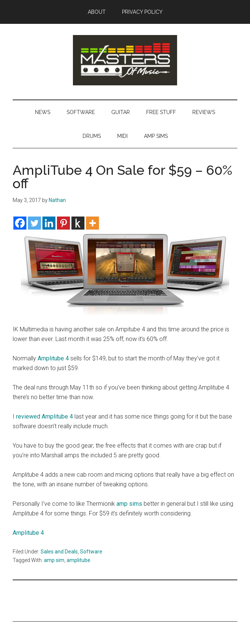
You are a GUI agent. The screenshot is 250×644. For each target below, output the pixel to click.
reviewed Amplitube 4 (44, 416)
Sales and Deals (59, 552)
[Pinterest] (63, 223)
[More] (92, 223)
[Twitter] (34, 223)
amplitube (78, 560)
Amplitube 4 (53, 358)
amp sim (54, 560)
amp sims (129, 504)
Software (91, 552)
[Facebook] (20, 223)
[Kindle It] (78, 223)
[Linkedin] (49, 223)
